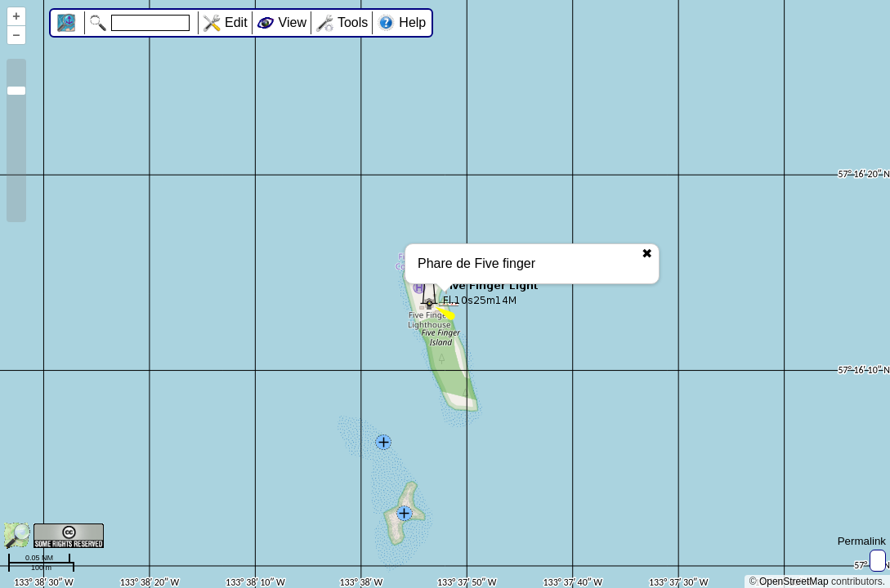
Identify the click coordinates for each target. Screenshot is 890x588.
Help (412, 22)
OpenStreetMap (794, 581)
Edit (236, 22)
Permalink (862, 541)
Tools (353, 22)
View (293, 22)
